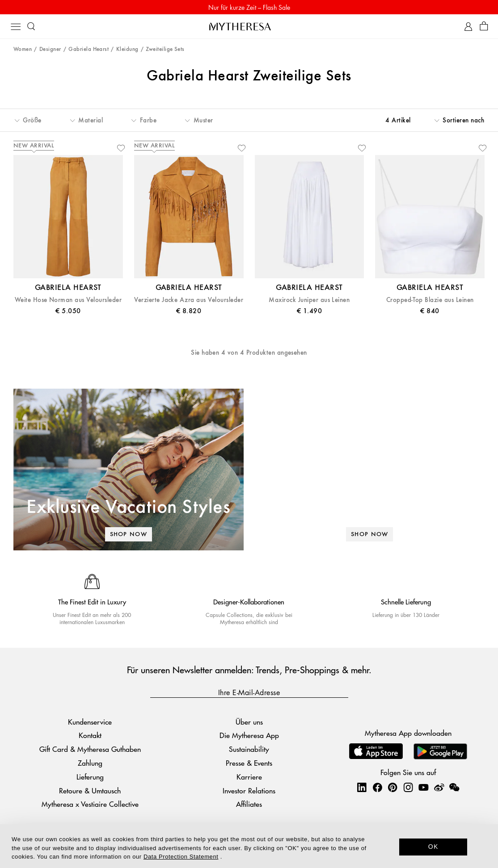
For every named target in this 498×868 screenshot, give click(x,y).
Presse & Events (249, 763)
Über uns (249, 722)
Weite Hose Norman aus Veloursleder (68, 300)
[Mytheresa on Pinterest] (392, 787)
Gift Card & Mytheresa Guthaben (90, 749)
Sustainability (249, 749)
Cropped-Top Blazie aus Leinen (430, 300)
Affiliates (249, 804)
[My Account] (468, 27)
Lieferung (90, 777)
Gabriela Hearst (89, 49)
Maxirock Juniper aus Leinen (309, 300)
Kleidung (127, 49)
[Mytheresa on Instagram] (408, 787)
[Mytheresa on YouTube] (423, 787)
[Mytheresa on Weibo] (439, 787)
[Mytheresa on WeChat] (454, 787)
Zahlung (90, 763)
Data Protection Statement (181, 857)
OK (433, 847)
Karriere (249, 777)
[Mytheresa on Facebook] (377, 787)
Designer (50, 49)
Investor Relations (249, 790)
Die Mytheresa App (249, 735)
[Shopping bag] (484, 27)
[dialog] (249, 846)
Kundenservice (90, 722)
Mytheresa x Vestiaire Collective (90, 804)
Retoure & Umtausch (90, 790)
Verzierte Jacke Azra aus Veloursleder (189, 300)
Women (23, 49)
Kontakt (90, 735)
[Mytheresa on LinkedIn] (362, 787)
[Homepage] (249, 26)
